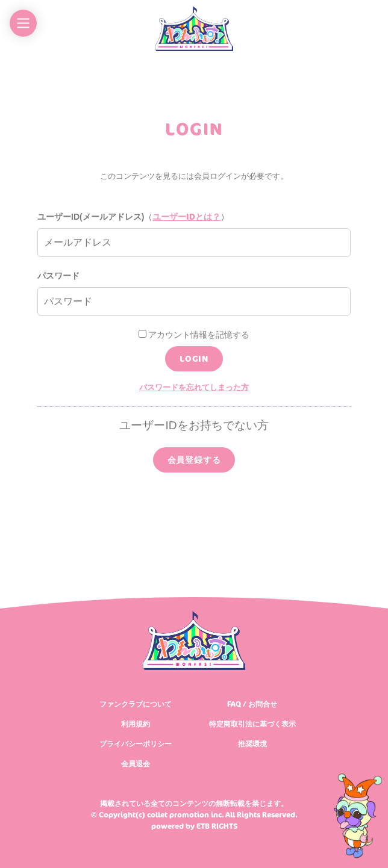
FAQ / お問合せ (252, 704)
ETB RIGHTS (217, 826)
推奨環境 (252, 744)
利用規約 (136, 724)
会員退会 (136, 764)
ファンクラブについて (136, 704)
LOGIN (194, 358)
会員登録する (194, 460)
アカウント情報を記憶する (194, 335)
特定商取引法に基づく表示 (252, 724)
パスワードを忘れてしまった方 (194, 387)
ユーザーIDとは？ (186, 216)
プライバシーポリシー (136, 744)
